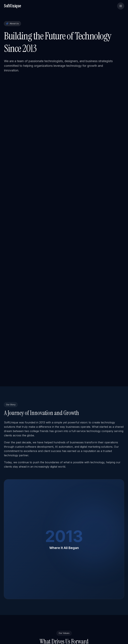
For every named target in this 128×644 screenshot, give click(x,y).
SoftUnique (12, 6)
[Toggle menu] (121, 6)
